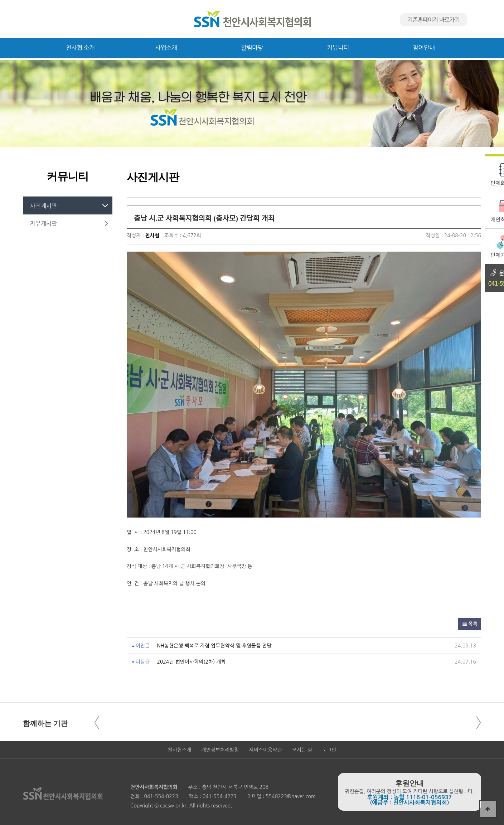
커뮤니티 (338, 47)
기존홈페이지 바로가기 (433, 20)
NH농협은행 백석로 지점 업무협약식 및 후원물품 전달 (214, 646)
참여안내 (424, 47)
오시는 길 (302, 750)
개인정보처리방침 (220, 750)
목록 (470, 624)
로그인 (329, 750)
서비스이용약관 (265, 750)
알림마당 (252, 47)
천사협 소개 (80, 47)
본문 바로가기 (0, 0)
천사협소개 (180, 750)
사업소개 (166, 47)
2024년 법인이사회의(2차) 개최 (191, 662)
